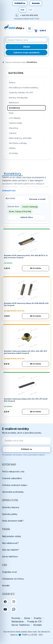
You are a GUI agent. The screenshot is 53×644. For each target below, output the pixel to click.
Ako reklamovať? (10, 543)
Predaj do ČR (34, 622)
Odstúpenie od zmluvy (13, 579)
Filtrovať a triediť (37, 199)
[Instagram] (14, 602)
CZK (30, 10)
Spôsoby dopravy (11, 507)
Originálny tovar (10, 572)
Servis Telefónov (21, 625)
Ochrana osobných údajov (15, 485)
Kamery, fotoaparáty (18, 98)
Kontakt (36, 3)
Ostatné (13, 133)
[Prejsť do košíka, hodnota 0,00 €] (41, 31)
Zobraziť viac (9, 191)
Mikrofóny (13, 128)
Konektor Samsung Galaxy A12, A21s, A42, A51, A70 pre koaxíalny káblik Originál (25, 352)
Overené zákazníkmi (12, 478)
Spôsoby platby (10, 514)
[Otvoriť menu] (30, 28)
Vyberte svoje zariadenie (26, 52)
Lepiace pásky (16, 123)
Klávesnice (14, 103)
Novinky (16, 618)
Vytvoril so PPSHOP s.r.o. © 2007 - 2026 (26, 635)
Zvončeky (13, 153)
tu (49, 632)
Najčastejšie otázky (12, 536)
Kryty (11, 113)
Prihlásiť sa (20, 3)
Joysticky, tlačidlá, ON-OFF (21, 93)
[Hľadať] (26, 47)
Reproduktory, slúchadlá (20, 138)
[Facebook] (5, 602)
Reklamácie (18, 622)
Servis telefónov (10, 557)
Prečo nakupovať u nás (13, 472)
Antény (12, 82)
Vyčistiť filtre (27, 217)
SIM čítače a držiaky (18, 143)
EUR (23, 10)
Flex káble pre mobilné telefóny (24, 88)
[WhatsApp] (14, 609)
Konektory (15, 108)
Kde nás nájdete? (10, 550)
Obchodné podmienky (13, 492)
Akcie (27, 618)
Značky (38, 618)
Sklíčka (12, 148)
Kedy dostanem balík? (13, 521)
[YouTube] (5, 609)
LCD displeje (15, 118)
